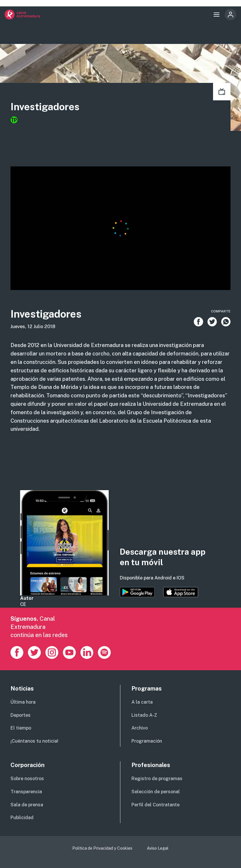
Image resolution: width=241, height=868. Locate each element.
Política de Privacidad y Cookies (102, 848)
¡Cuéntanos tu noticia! (34, 741)
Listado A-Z (144, 715)
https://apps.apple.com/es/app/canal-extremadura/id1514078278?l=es (181, 592)
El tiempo (21, 728)
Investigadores (45, 107)
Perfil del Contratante (155, 805)
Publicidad (22, 818)
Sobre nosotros (27, 779)
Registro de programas (157, 779)
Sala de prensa (27, 805)
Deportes (21, 715)
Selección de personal (156, 792)
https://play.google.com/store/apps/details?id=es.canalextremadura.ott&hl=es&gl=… (137, 592)
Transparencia (26, 792)
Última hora (23, 702)
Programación (147, 741)
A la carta (142, 702)
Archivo (140, 728)
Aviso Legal (158, 848)
